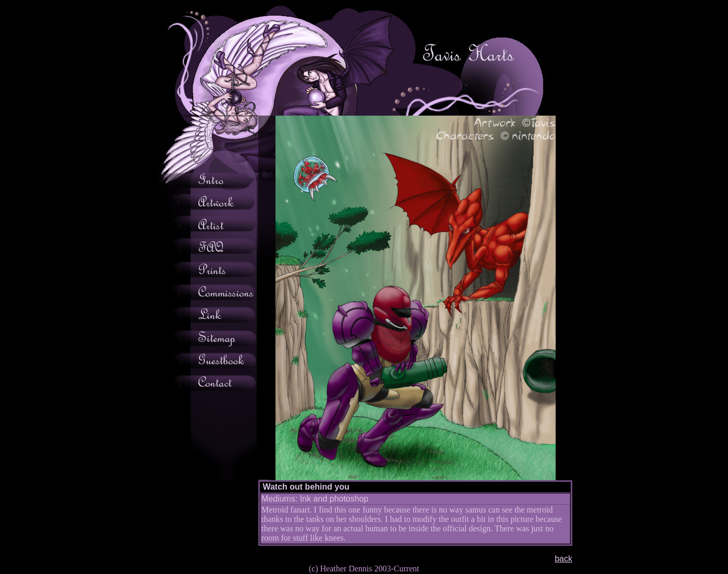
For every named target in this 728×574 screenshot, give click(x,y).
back (563, 559)
